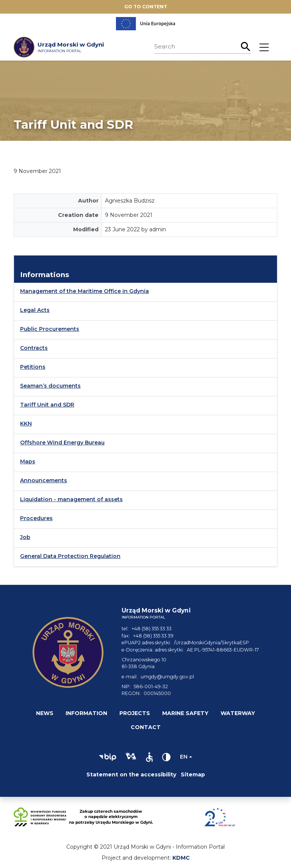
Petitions (33, 367)
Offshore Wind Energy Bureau (62, 443)
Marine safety (185, 713)
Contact (146, 727)
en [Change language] (184, 757)
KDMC (181, 858)
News (45, 713)
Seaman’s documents (50, 386)
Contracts (34, 348)
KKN (26, 424)
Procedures (36, 518)
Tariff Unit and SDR (47, 405)
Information (86, 713)
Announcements (44, 480)
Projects (135, 713)
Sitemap (193, 774)
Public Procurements (50, 329)
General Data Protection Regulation (70, 556)
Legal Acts (35, 310)
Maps (28, 461)
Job (25, 537)
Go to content (146, 7)
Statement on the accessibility (131, 774)
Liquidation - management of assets (71, 499)
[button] (108, 757)
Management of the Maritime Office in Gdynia (84, 291)
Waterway (238, 713)
